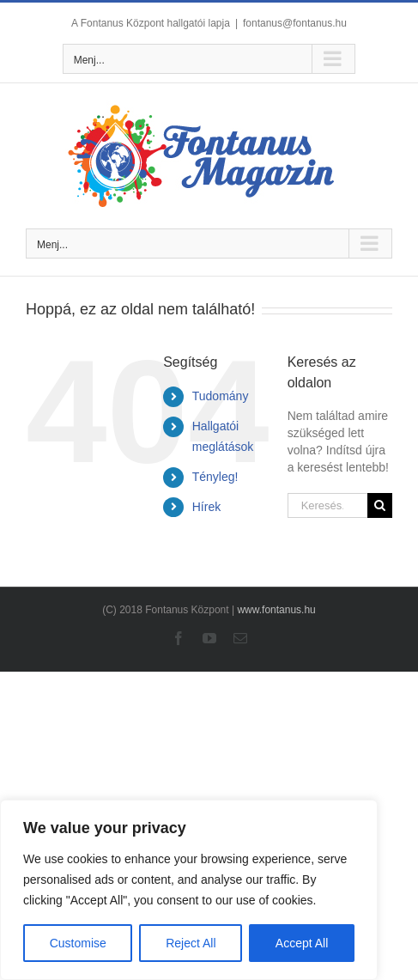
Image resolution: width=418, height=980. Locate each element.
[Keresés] (380, 505)
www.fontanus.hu (276, 610)
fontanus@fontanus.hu (295, 23)
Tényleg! (215, 477)
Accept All (302, 943)
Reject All (191, 943)
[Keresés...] (327, 505)
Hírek (206, 507)
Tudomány (221, 396)
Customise (78, 943)
